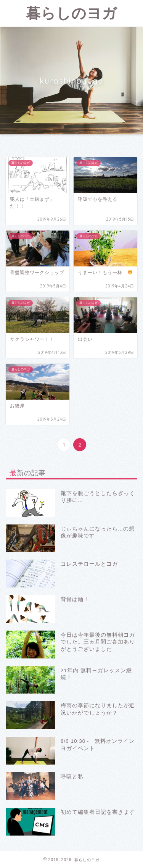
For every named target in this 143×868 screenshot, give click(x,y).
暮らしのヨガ (71, 13)
